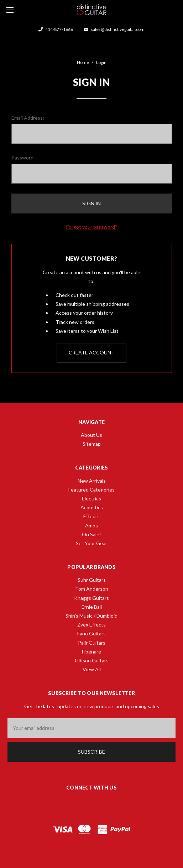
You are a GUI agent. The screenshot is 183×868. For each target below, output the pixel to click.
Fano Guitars (91, 633)
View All (92, 669)
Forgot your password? (92, 227)
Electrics (91, 498)
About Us (91, 435)
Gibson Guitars (92, 660)
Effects (91, 516)
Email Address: (28, 118)
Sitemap (92, 444)
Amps (91, 525)
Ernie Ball (92, 607)
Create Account (92, 352)
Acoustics (92, 507)
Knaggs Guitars (91, 598)
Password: (23, 158)
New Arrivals (92, 481)
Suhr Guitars (92, 580)
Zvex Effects (91, 625)
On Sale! (91, 534)
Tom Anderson (92, 589)
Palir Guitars (92, 643)
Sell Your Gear (91, 543)
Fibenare (91, 652)
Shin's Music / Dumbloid (91, 616)
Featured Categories (91, 490)
